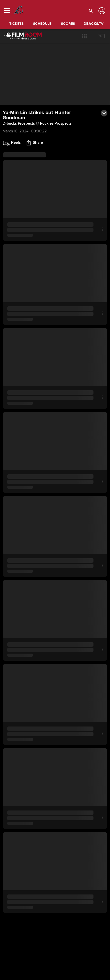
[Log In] (101, 11)
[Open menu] (9, 11)
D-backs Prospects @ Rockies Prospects (37, 123)
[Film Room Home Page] (19, 36)
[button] (84, 36)
